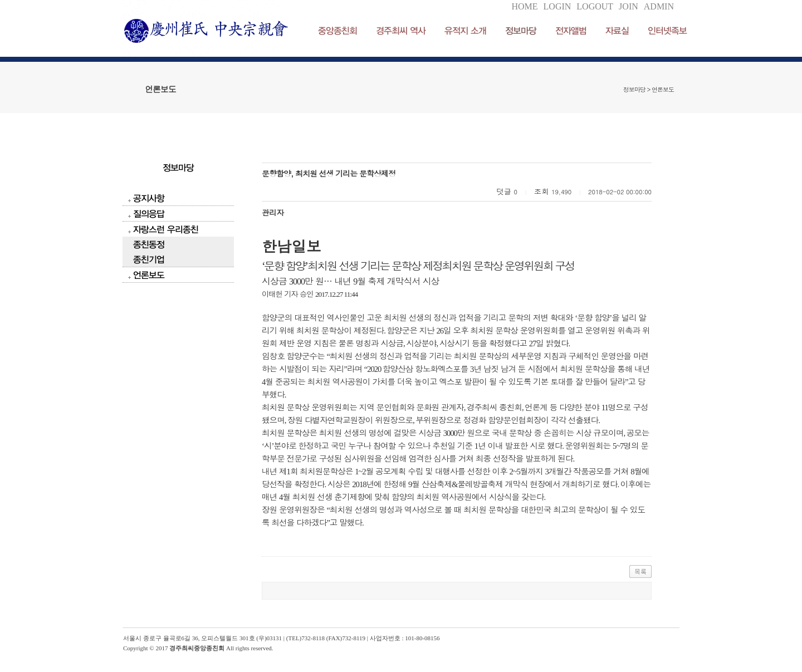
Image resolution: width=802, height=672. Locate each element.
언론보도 (149, 275)
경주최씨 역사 (401, 30)
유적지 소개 (465, 30)
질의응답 (149, 214)
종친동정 (149, 244)
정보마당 (521, 30)
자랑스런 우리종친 (166, 229)
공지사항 (149, 198)
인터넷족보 (667, 30)
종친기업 (149, 259)
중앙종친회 (338, 30)
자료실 (617, 30)
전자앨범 (571, 30)
